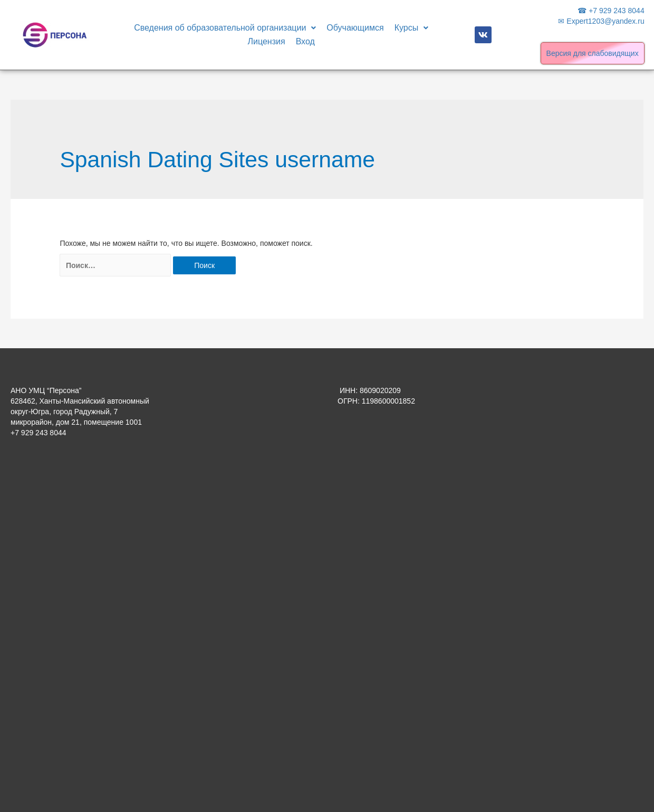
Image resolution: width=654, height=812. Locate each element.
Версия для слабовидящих (593, 53)
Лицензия (267, 41)
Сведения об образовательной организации (225, 28)
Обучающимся (355, 28)
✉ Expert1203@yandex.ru (601, 21)
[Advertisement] (82, 617)
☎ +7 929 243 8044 (611, 11)
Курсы (412, 28)
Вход (305, 41)
